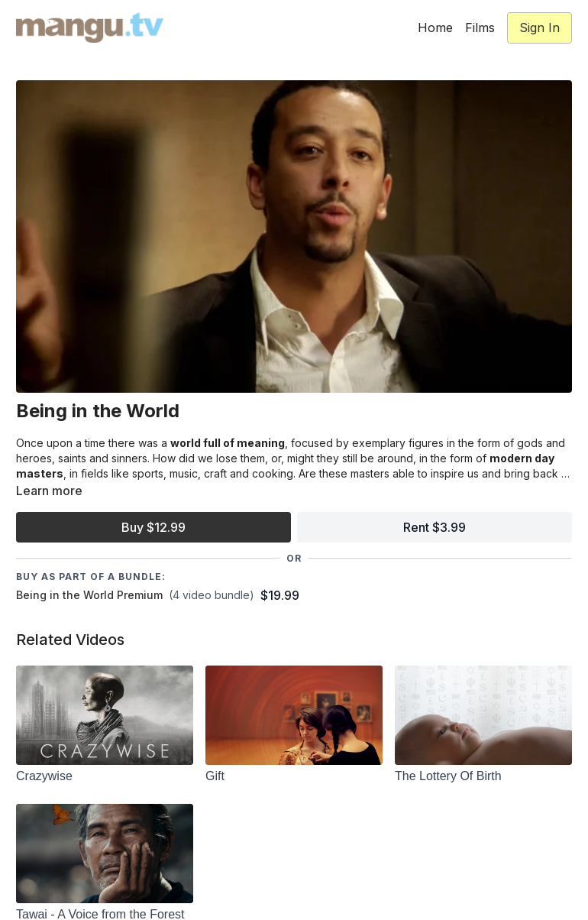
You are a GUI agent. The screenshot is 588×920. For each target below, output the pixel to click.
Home (435, 28)
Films (480, 28)
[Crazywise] (105, 776)
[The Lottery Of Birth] (483, 776)
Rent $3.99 (435, 527)
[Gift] (294, 776)
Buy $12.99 (153, 527)
